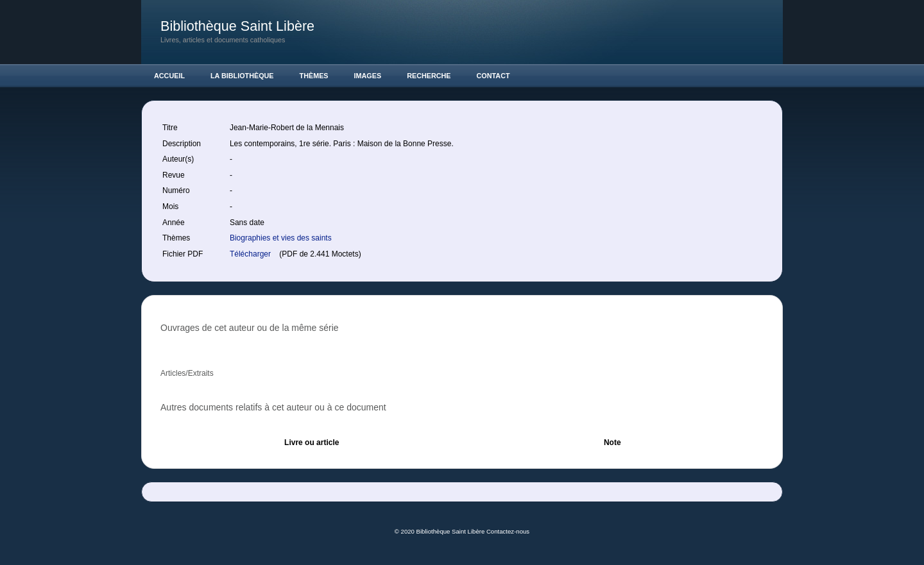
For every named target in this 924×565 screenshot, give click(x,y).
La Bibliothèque (242, 76)
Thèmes (314, 76)
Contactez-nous (508, 531)
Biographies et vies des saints (281, 238)
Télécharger (251, 254)
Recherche (429, 76)
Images (368, 76)
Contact (493, 76)
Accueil (169, 76)
